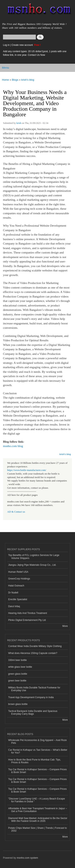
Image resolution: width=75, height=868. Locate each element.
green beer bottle (17, 681)
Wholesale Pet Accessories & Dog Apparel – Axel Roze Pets (37, 742)
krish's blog (28, 80)
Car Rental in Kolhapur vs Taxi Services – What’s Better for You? (38, 751)
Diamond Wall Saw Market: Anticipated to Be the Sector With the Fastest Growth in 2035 (38, 820)
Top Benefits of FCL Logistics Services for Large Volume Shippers (34, 557)
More (65, 626)
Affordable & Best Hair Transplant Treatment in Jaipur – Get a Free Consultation (38, 810)
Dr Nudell (13, 593)
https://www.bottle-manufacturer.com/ (27, 470)
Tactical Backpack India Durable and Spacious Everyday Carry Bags (33, 712)
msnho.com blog (13, 446)
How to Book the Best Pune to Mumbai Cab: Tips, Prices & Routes (34, 761)
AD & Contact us (16, 512)
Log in (6, 45)
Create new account (22, 45)
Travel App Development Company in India (31, 697)
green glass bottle (18, 674)
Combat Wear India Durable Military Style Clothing (35, 646)
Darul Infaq (14, 606)
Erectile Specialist (18, 599)
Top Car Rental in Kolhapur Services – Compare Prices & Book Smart (37, 771)
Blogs (15, 80)
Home (5, 80)
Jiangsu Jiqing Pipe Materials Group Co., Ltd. (32, 565)
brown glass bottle (18, 704)
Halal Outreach (16, 586)
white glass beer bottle (20, 667)
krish (19, 123)
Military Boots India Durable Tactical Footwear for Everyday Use (34, 689)
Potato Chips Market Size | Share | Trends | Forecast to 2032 (37, 829)
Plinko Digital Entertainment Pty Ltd (27, 620)
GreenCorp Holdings (19, 579)
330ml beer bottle (17, 660)
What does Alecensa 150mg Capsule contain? (33, 653)
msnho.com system (27, 858)
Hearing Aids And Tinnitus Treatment (28, 613)
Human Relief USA (18, 572)
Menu (5, 68)
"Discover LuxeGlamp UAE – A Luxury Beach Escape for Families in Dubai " (36, 800)
